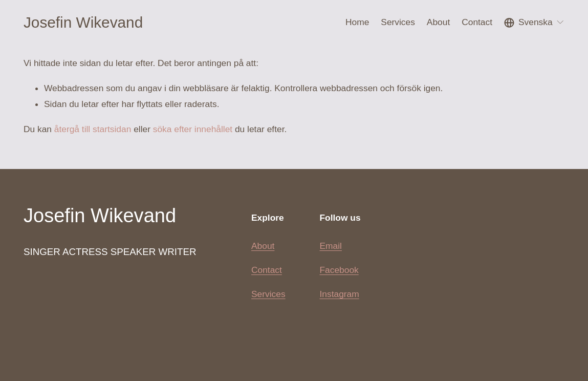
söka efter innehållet (193, 129)
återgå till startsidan (93, 129)
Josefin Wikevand (83, 22)
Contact (477, 22)
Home (357, 22)
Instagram (340, 294)
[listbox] (534, 22)
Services (268, 294)
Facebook (339, 270)
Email (331, 246)
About (438, 22)
